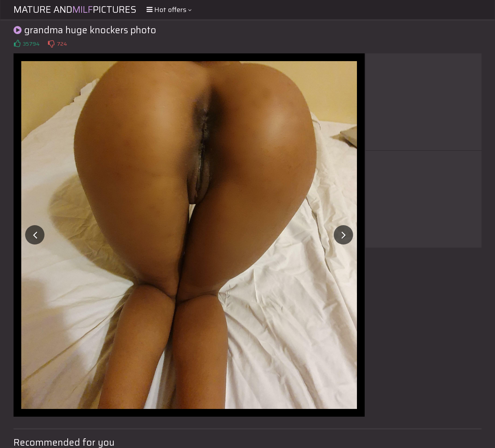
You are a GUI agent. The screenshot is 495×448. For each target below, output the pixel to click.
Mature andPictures (75, 10)
